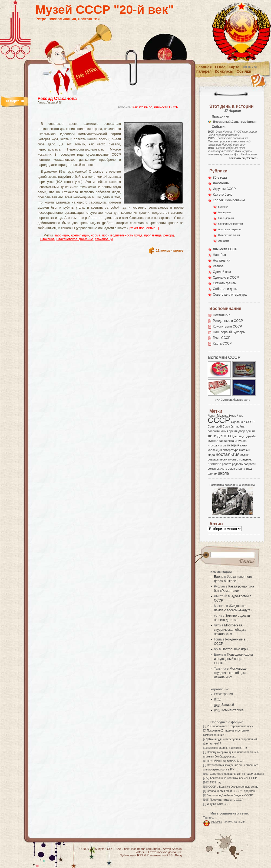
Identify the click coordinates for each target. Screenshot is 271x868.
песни (223, 459)
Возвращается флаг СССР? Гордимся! (231, 791)
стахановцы (104, 239)
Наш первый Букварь (229, 332)
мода (211, 455)
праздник (245, 459)
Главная (204, 67)
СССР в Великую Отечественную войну (233, 787)
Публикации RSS (131, 855)
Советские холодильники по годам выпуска (237, 774)
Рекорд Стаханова (57, 99)
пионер (233, 459)
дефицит (239, 436)
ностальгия (227, 454)
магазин (244, 450)
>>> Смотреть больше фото (233, 400)
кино (243, 445)
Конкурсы (224, 71)
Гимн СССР (222, 338)
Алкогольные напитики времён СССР (233, 778)
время (233, 431)
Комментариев (229, 710)
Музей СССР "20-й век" (105, 10)
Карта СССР (222, 343)
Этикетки (223, 241)
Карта (234, 67)
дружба (251, 436)
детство (225, 436)
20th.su (141, 852)
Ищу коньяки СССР (219, 804)
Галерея (204, 71)
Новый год (236, 416)
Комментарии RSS (160, 855)
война (240, 426)
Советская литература (230, 295)
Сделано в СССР (226, 278)
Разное (218, 266)
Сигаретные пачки (229, 235)
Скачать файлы (225, 283)
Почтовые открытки (230, 229)
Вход (218, 699)
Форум (250, 67)
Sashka (177, 849)
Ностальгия (222, 261)
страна (240, 469)
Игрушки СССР (224, 189)
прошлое (214, 464)
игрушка (241, 441)
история (234, 445)
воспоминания (218, 431)
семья (212, 469)
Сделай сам (222, 272)
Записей (224, 705)
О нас (220, 67)
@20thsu (217, 822)
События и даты (225, 289)
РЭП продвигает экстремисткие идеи (230, 726)
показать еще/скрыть (243, 158)
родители (250, 464)
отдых (244, 455)
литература (231, 450)
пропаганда (153, 235)
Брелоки (223, 207)
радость (237, 464)
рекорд (169, 235)
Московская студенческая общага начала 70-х (230, 630)
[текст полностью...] (144, 228)
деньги (250, 431)
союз (231, 469)
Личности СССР (166, 107)
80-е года (220, 178)
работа (227, 464)
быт (233, 426)
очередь (213, 459)
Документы (221, 183)
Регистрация (223, 694)
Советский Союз (219, 426)
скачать (222, 469)
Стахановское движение (75, 239)
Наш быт (219, 255)
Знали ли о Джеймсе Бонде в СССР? (230, 795)
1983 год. (216, 782)
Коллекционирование (229, 200)
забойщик (62, 235)
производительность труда (122, 235)
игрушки (214, 445)
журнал (213, 441)
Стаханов (47, 239)
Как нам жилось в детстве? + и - (228, 748)
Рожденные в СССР (228, 321)
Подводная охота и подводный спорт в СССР (233, 659)
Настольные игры (235, 649)
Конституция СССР (227, 326)
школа (223, 473)
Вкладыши (224, 212)
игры (223, 445)
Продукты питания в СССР (227, 800)
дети (212, 436)
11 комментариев (170, 251)
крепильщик (80, 235)
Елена (219, 577)
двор (242, 431)
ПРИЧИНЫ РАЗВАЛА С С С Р (226, 761)
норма (96, 235)
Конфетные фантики (230, 224)
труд (249, 469)
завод (223, 441)
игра (231, 441)
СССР (219, 420)
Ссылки (244, 71)
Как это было (142, 107)
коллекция (215, 450)
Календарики (226, 218)
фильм (212, 473)
